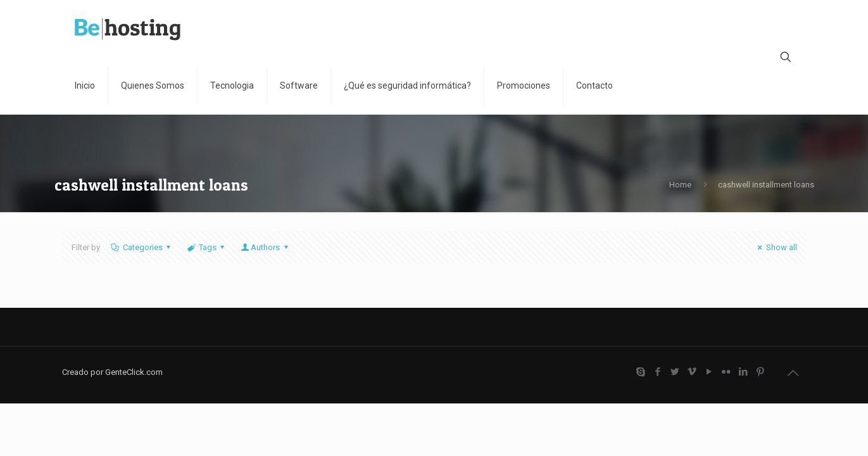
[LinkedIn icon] (744, 372)
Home (680, 185)
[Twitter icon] (675, 372)
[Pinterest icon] (761, 372)
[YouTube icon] (709, 372)
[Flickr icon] (726, 372)
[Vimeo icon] (692, 372)
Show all (775, 247)
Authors (265, 247)
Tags (207, 247)
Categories (142, 247)
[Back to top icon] (793, 373)
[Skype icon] (641, 372)
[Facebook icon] (658, 372)
